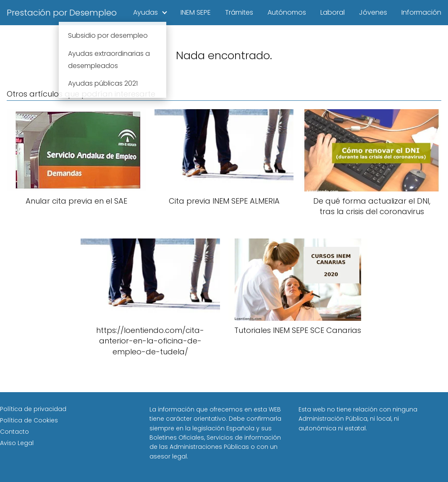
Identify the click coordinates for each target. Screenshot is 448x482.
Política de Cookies (29, 420)
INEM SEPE (196, 12)
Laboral (333, 12)
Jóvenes (373, 12)
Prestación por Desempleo (62, 13)
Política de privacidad (33, 409)
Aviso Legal (17, 443)
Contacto (14, 432)
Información (421, 12)
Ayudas (145, 12)
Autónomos (287, 12)
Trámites (239, 12)
